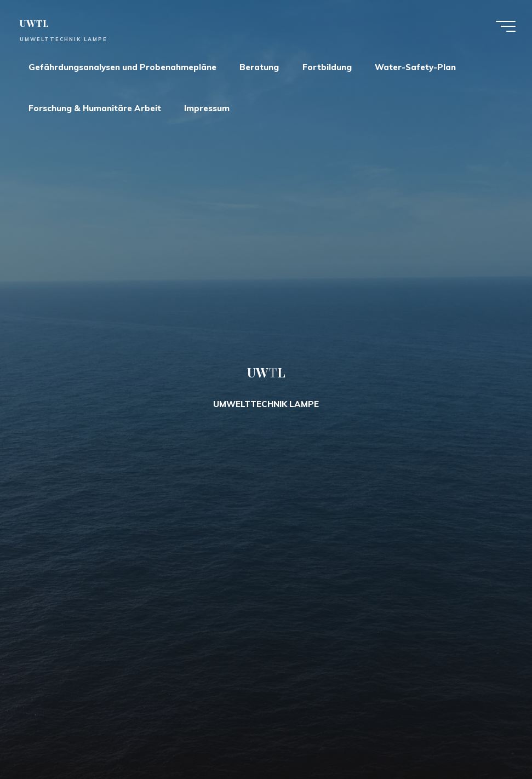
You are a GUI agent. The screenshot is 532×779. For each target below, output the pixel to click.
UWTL (34, 23)
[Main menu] (506, 26)
